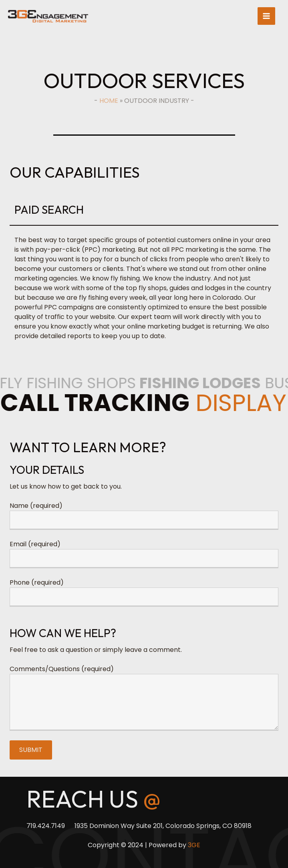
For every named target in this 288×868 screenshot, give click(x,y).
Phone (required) (37, 582)
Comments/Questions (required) (62, 669)
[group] (144, 267)
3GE (194, 845)
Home (109, 101)
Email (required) (35, 544)
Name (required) (36, 506)
